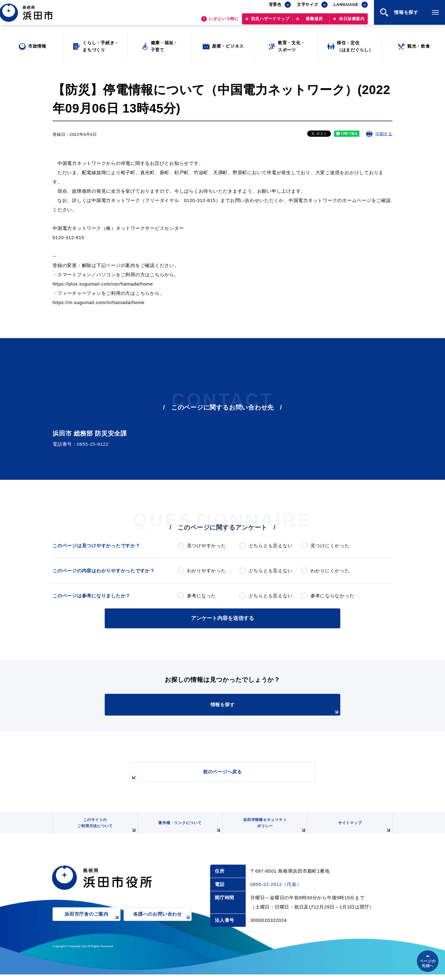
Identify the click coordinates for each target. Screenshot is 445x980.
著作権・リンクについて (188, 831)
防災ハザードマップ (270, 22)
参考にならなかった (333, 596)
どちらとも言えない (271, 546)
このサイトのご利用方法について (105, 829)
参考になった (202, 596)
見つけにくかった (330, 546)
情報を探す (238, 707)
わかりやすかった (206, 571)
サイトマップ (364, 831)
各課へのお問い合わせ (162, 924)
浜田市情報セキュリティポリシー (273, 829)
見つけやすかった (206, 546)
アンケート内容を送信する (222, 618)
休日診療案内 (352, 22)
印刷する (384, 134)
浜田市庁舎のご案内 (93, 924)
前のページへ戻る (215, 774)
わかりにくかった (330, 571)
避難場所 (314, 22)
